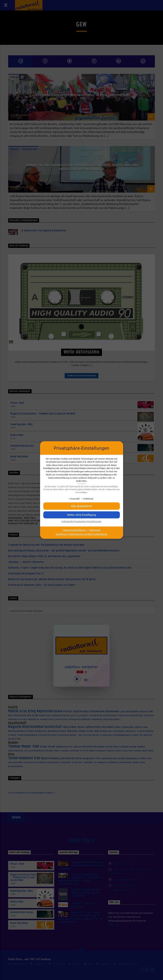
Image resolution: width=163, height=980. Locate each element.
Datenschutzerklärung (74, 530)
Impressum (95, 530)
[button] (82, 506)
